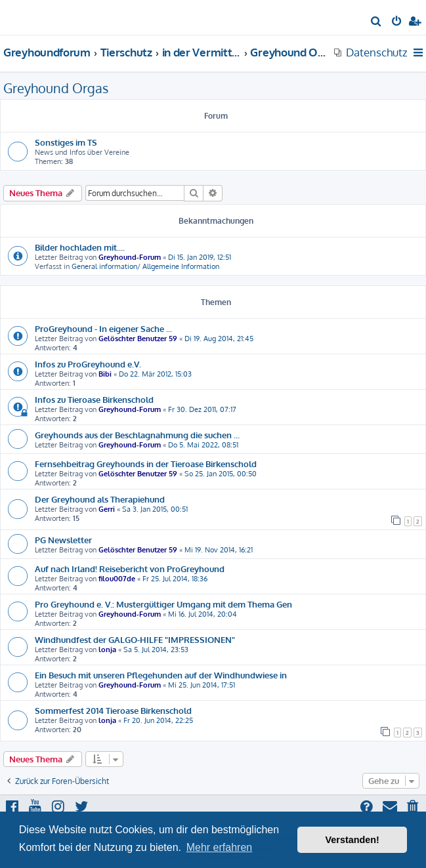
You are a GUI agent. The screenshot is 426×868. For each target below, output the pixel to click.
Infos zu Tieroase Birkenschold (94, 399)
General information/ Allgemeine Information (145, 266)
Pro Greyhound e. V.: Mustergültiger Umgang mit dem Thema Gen (163, 604)
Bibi (105, 374)
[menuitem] (376, 22)
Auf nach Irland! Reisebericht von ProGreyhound (130, 568)
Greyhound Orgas (56, 88)
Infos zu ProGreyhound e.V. (88, 364)
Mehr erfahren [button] (220, 847)
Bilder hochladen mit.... (80, 247)
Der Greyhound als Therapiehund (100, 499)
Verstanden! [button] (352, 840)
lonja (107, 650)
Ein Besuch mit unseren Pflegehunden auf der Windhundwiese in (161, 675)
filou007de (117, 579)
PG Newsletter (63, 540)
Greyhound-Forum (130, 257)
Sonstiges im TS (66, 142)
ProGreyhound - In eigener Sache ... (103, 328)
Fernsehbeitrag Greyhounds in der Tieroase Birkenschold (146, 464)
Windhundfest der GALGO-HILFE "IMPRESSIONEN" (135, 639)
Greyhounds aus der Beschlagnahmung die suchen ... (137, 435)
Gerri (107, 509)
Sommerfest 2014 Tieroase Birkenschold (113, 710)
